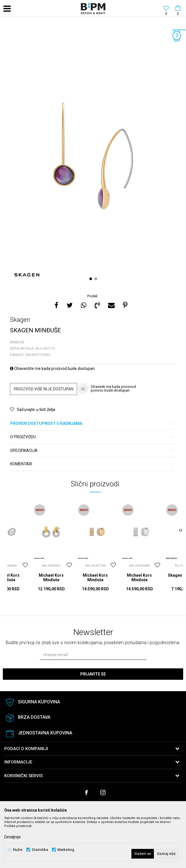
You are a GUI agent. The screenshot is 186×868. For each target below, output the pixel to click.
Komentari (92, 464)
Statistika (40, 850)
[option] (93, 156)
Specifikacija (92, 451)
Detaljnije (13, 837)
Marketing (66, 850)
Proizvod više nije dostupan (44, 389)
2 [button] (97, 279)
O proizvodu (92, 437)
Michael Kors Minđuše (51, 578)
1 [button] (91, 279)
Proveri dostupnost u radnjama (92, 424)
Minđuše (17, 342)
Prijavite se (93, 674)
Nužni (18, 850)
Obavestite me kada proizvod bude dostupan (52, 369)
